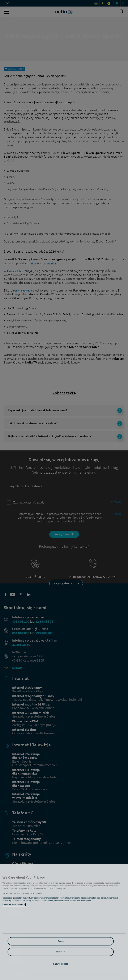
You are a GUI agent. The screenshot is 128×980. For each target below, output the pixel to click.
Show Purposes (61, 964)
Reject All (61, 952)
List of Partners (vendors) (14, 904)
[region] (64, 922)
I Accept (61, 941)
